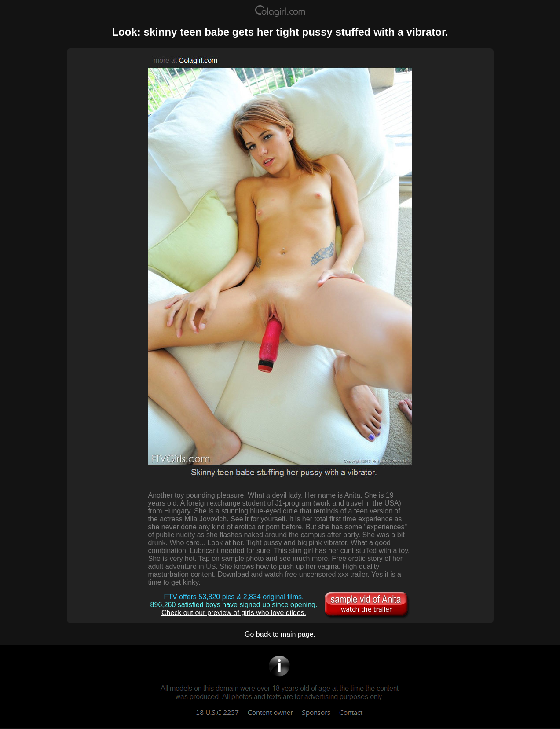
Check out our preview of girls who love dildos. (234, 613)
